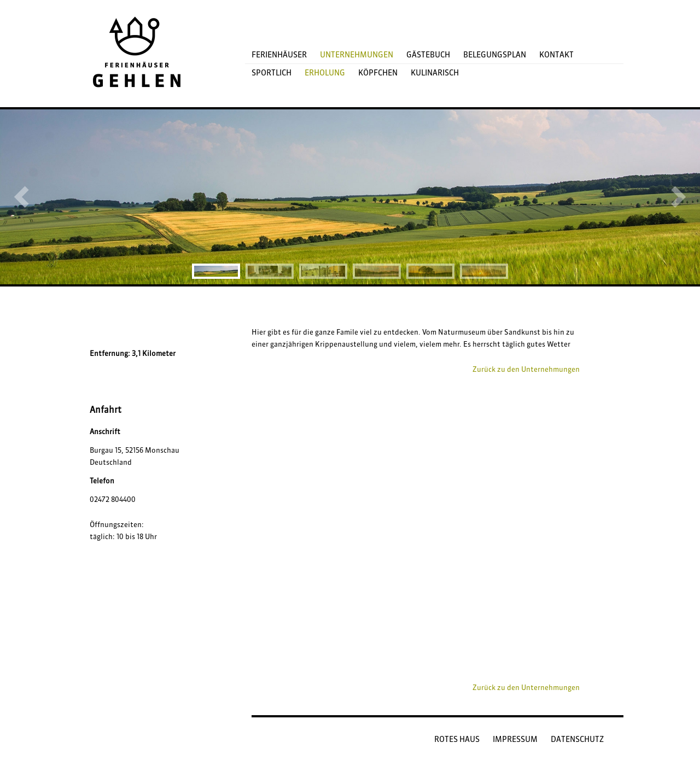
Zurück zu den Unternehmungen (526, 369)
